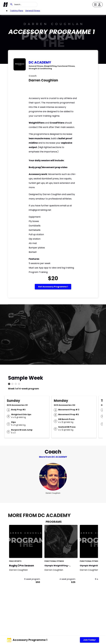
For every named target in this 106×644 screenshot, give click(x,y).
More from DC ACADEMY (53, 457)
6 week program (32, 579)
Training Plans (17, 11)
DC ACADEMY (40, 62)
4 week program (67, 579)
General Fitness (33, 11)
